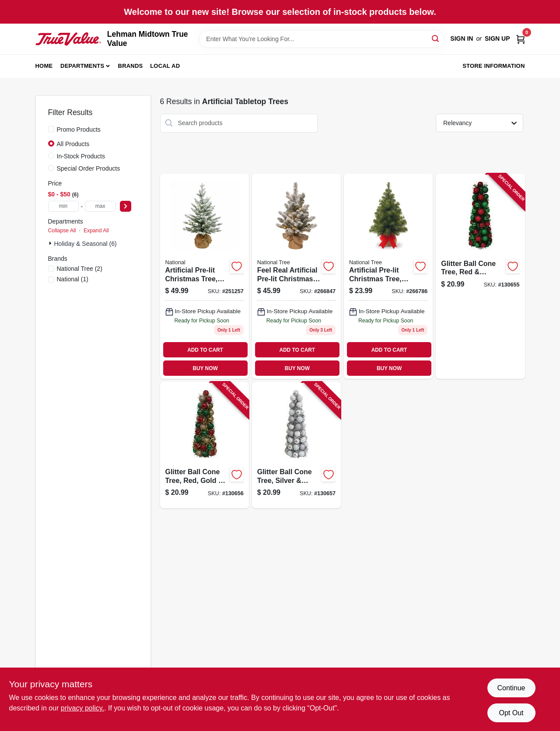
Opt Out (511, 713)
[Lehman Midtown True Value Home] (68, 39)
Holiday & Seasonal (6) (86, 244)
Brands (131, 66)
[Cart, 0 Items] (521, 39)
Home (44, 66)
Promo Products (79, 129)
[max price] (100, 206)
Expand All (96, 231)
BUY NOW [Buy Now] (205, 368)
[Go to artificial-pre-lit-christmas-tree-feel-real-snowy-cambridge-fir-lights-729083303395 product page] (205, 276)
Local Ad (165, 66)
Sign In (462, 38)
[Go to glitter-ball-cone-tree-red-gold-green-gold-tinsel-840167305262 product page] (205, 445)
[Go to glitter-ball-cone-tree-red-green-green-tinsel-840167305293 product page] (480, 276)
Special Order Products (89, 168)
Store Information (493, 66)
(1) (73, 279)
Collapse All (62, 231)
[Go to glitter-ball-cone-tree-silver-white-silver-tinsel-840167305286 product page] (296, 445)
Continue (511, 688)
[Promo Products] (51, 129)
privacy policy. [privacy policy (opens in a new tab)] (82, 708)
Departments (82, 66)
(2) (80, 269)
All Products (73, 144)
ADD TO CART (205, 350)
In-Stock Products (81, 156)
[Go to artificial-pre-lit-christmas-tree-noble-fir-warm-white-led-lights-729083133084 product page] (388, 276)
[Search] (436, 38)
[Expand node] (51, 243)
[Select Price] (126, 206)
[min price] (63, 206)
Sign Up (497, 38)
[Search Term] (322, 39)
